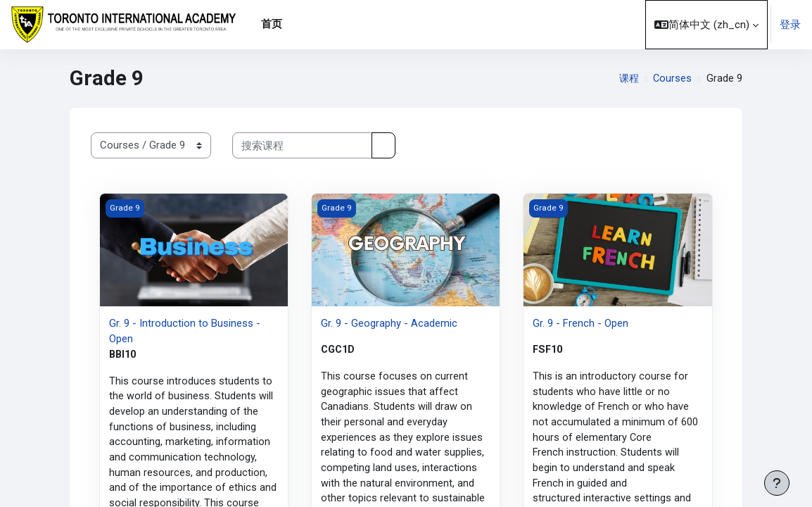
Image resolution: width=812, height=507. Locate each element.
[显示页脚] (777, 483)
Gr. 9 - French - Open (581, 323)
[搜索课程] (302, 145)
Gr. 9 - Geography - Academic (389, 323)
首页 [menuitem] (272, 24)
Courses (672, 78)
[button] (706, 25)
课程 (628, 78)
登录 (790, 25)
